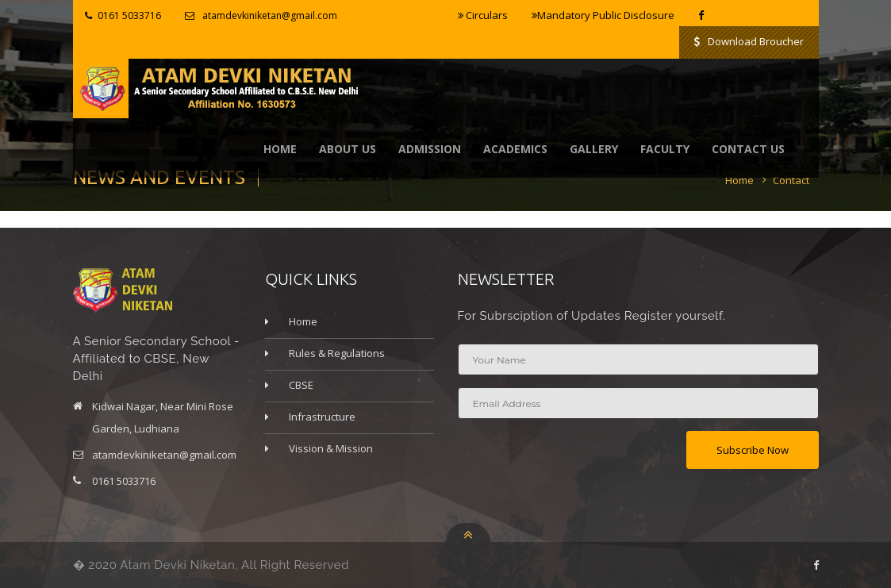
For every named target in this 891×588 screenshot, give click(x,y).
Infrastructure (322, 417)
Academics (515, 149)
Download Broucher (749, 41)
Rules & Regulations (337, 353)
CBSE (301, 385)
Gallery (594, 149)
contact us (748, 149)
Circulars (483, 15)
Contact (791, 180)
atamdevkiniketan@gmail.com (270, 15)
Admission (430, 149)
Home (280, 149)
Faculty (665, 149)
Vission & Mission (331, 448)
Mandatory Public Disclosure (603, 15)
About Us (348, 149)
